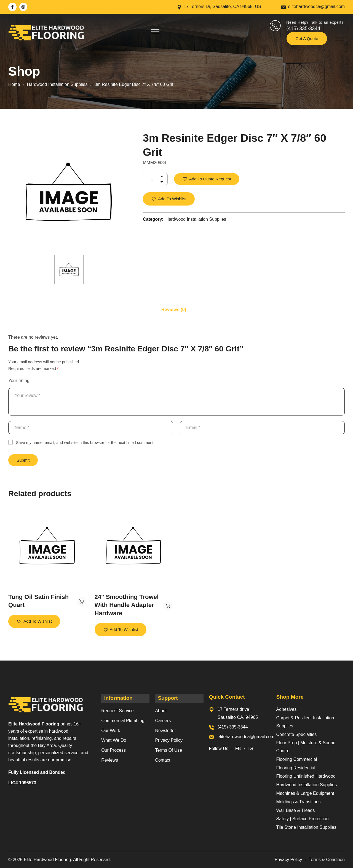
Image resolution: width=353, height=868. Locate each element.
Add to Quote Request (211, 179)
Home (14, 84)
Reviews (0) (174, 309)
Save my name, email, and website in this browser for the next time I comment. (85, 443)
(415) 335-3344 (303, 28)
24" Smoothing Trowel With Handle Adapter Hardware (123, 605)
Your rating (19, 381)
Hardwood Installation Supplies (57, 84)
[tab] (174, 309)
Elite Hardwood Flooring (47, 859)
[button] (169, 199)
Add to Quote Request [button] (81, 602)
